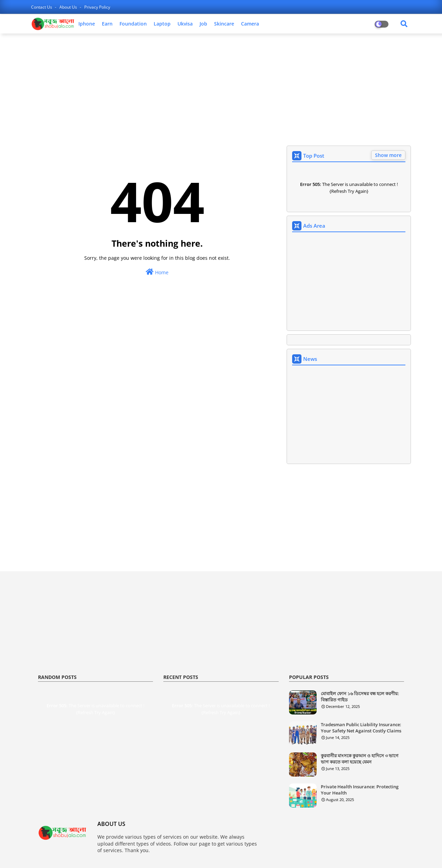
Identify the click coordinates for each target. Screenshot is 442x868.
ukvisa (185, 24)
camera (250, 24)
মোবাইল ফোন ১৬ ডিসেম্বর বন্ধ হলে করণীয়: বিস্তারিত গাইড (360, 697)
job (203, 24)
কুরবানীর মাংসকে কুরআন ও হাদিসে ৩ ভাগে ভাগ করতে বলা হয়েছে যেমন (360, 759)
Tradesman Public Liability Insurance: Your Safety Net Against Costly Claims (361, 728)
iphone (87, 24)
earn (107, 24)
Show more (388, 155)
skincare (224, 24)
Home (157, 272)
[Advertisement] (221, 89)
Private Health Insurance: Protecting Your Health (360, 790)
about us (69, 7)
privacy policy (97, 7)
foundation (133, 24)
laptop (162, 24)
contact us (42, 7)
